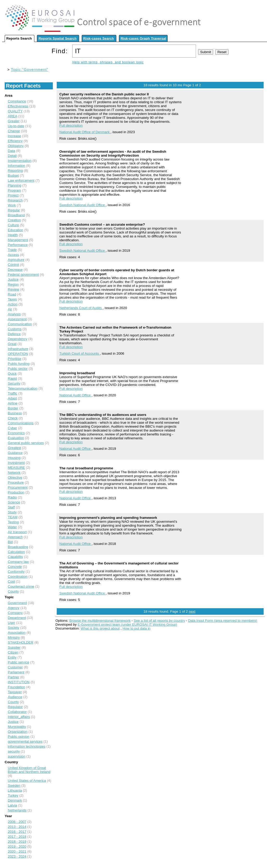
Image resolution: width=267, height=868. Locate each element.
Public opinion (19, 737)
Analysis (14, 314)
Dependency (18, 339)
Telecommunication (23, 388)
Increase (14, 136)
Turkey (13, 795)
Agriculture (16, 260)
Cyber (12, 428)
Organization (18, 732)
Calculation (16, 552)
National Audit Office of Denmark (85, 132)
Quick (12, 374)
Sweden (14, 786)
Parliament (16, 672)
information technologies (27, 746)
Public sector (18, 369)
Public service (18, 662)
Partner (14, 677)
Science (14, 502)
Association (17, 633)
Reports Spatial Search (58, 38)
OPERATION (18, 354)
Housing (14, 458)
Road (12, 294)
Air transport (17, 532)
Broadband (16, 215)
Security (14, 383)
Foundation (17, 687)
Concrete (15, 567)
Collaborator (17, 712)
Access (13, 255)
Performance (18, 245)
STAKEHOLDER (21, 642)
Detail (12, 156)
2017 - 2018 (17, 837)
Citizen (13, 652)
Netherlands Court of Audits (81, 308)
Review (14, 289)
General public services (26, 443)
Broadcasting (18, 547)
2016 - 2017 (17, 832)
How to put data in (136, 628)
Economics (16, 433)
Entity (12, 657)
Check (13, 418)
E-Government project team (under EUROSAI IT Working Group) (127, 624)
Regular (14, 210)
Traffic (12, 393)
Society (14, 628)
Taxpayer (15, 692)
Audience (15, 697)
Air (10, 309)
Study (12, 512)
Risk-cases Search (99, 38)
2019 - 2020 (17, 847)
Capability (15, 557)
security (14, 751)
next (192, 611)
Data (11, 151)
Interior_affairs (19, 717)
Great (12, 344)
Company (15, 613)
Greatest (14, 448)
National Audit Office (75, 395)
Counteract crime (21, 586)
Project (13, 195)
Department (17, 618)
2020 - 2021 (17, 851)
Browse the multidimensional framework (100, 621)
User (11, 623)
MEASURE (16, 468)
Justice (13, 279)
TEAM (13, 517)
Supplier (14, 647)
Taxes (12, 299)
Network (14, 473)
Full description (71, 125)
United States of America (27, 781)
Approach (15, 537)
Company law (18, 562)
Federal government (23, 275)
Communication (20, 324)
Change (14, 131)
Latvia (12, 805)
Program (14, 190)
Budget (13, 176)
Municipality (17, 727)
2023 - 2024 (17, 856)
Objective (15, 478)
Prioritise (15, 359)
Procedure (16, 482)
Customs (15, 329)
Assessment (17, 319)
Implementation (20, 161)
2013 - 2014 (17, 827)
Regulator (15, 707)
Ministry (14, 638)
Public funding (19, 364)
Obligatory (16, 146)
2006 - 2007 (17, 822)
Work (12, 205)
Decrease (15, 270)
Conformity (16, 572)
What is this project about (100, 628)
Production (16, 492)
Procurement (18, 487)
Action (13, 304)
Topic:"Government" (30, 70)
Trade (12, 250)
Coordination (18, 577)
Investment (16, 463)
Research (15, 200)
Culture (13, 225)
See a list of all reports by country (159, 621)
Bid (10, 542)
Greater (14, 121)
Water (12, 527)
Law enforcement (21, 180)
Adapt (12, 398)
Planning (15, 185)
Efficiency (15, 141)
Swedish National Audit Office (82, 205)
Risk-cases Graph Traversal (143, 38)
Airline (13, 403)
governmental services (25, 741)
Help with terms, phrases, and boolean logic (108, 62)
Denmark (15, 800)
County (13, 591)
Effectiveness (18, 106)
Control (13, 265)
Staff (11, 507)
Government (17, 603)
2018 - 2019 (17, 842)
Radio (12, 497)
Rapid (12, 378)
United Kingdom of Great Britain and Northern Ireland (29, 770)
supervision (17, 756)
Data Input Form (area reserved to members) (223, 621)
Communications (21, 423)
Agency (14, 608)
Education (15, 230)
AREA (12, 116)
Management (18, 240)
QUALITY (15, 111)
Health (13, 235)
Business (15, 413)
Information (17, 166)
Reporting (15, 171)
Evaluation (16, 438)
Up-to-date (16, 126)
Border (13, 408)
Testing (13, 522)
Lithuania (15, 790)
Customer (15, 667)
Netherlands (17, 810)
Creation (14, 220)
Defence (14, 334)
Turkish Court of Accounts (80, 353)
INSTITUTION (19, 682)
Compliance (17, 101)
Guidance (15, 453)
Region (13, 284)
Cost (11, 581)
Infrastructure (18, 349)
